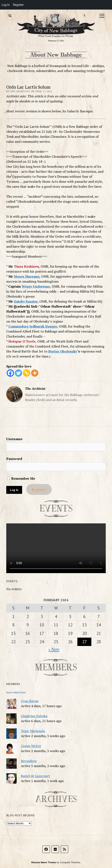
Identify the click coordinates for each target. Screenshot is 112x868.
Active (16, 692)
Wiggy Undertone (36, 286)
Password (14, 459)
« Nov (54, 649)
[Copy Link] (27, 373)
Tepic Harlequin (33, 731)
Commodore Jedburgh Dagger (33, 326)
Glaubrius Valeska (34, 716)
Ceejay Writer (31, 746)
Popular (23, 692)
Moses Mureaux (27, 276)
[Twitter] (18, 373)
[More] (35, 373)
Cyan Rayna (30, 701)
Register (39, 489)
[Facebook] (10, 373)
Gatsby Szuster (26, 301)
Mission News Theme (44, 862)
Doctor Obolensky (63, 351)
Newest (9, 692)
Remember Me (21, 478)
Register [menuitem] (18, 5)
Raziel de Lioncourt (35, 776)
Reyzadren (29, 761)
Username (14, 439)
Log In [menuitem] (6, 5)
